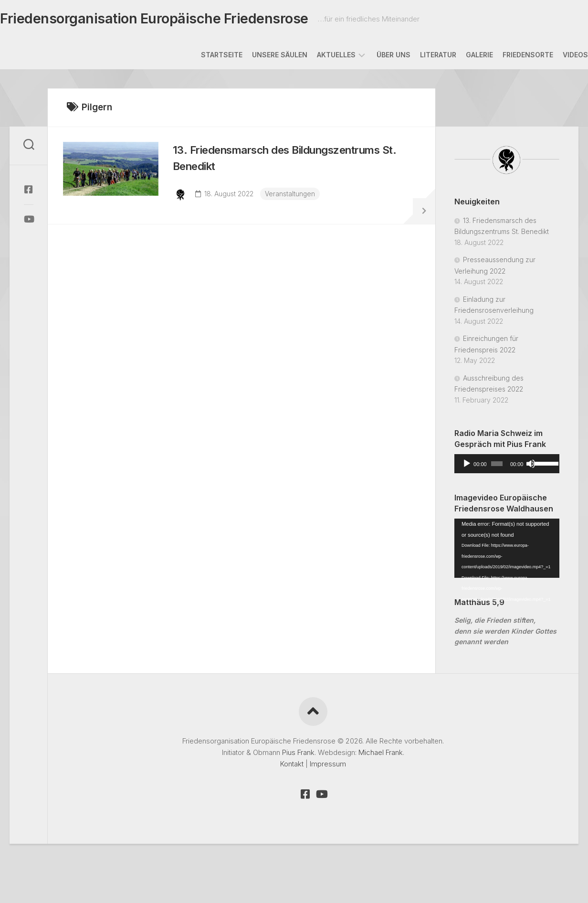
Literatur (419, 57)
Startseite (203, 57)
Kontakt (292, 766)
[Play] (467, 466)
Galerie (460, 57)
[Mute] (531, 466)
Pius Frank (298, 754)
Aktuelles (317, 57)
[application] (507, 466)
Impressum (328, 766)
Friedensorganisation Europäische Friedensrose (167, 20)
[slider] (497, 466)
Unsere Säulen (261, 57)
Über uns (374, 57)
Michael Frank (381, 754)
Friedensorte (509, 57)
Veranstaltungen (294, 199)
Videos (556, 57)
